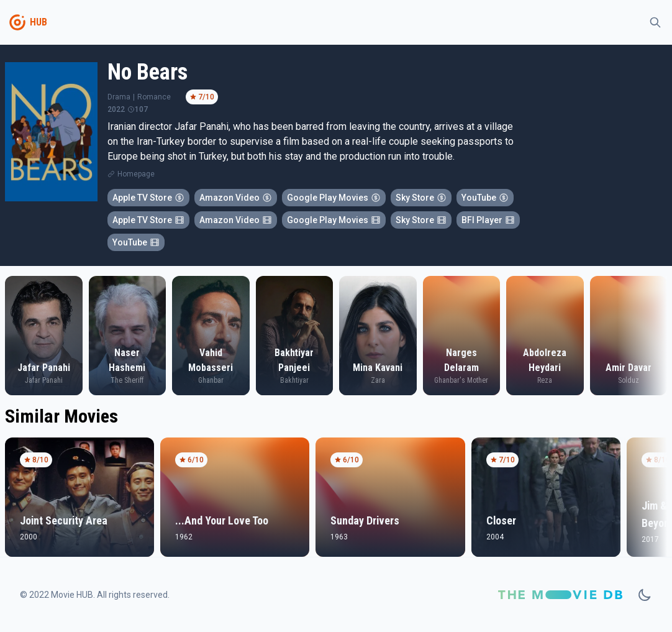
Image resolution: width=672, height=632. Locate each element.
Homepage (136, 174)
